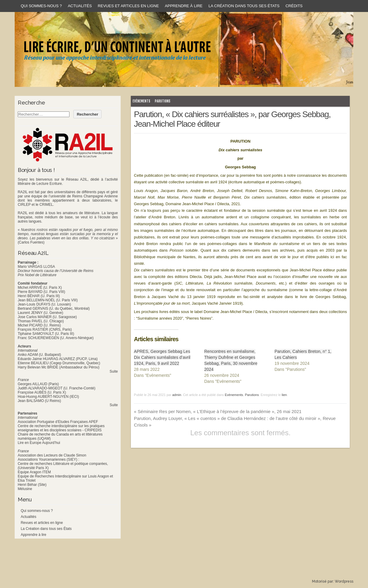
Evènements (141, 101)
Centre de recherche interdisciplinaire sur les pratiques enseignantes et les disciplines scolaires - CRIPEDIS (61, 428)
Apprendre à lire (184, 6)
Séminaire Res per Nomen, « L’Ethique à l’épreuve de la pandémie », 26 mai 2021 (218, 411)
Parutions (163, 101)
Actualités (80, 6)
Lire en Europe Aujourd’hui (39, 443)
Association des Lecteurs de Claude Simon (52, 455)
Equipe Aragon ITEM (34, 472)
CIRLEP (24, 205)
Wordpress (344, 581)
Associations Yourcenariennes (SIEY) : (48, 459)
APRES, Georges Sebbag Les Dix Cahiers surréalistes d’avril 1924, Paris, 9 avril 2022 (162, 357)
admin (177, 395)
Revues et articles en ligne (128, 6)
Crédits (294, 6)
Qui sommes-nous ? (41, 6)
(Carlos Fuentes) (31, 242)
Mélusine (25, 489)
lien (284, 395)
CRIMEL (46, 205)
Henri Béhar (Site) (32, 485)
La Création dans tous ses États (244, 6)
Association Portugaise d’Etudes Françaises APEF (58, 422)
